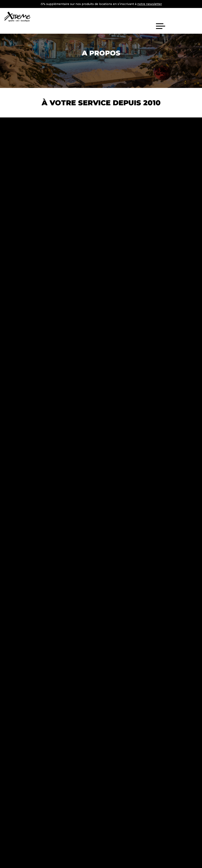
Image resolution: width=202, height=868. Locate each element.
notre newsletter (150, 4)
